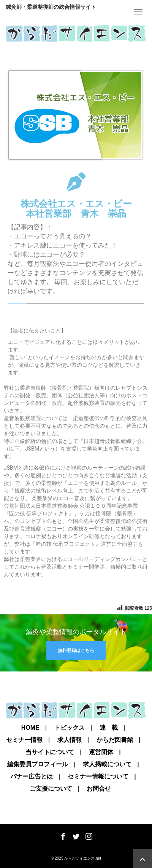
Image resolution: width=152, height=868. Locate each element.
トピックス (70, 728)
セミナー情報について (98, 777)
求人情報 (70, 740)
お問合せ (99, 789)
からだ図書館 (115, 740)
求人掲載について (107, 764)
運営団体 (101, 752)
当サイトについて (50, 752)
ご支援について (51, 789)
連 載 (109, 728)
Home (30, 728)
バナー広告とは (32, 777)
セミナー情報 (24, 740)
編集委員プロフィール (38, 764)
